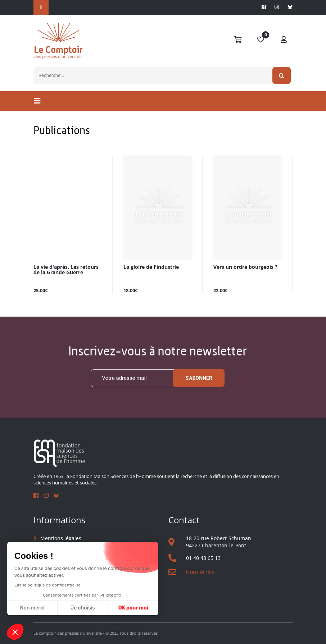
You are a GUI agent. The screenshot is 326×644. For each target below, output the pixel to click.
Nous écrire (200, 572)
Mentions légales (61, 538)
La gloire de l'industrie (151, 267)
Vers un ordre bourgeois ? (245, 267)
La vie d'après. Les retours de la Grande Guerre (66, 270)
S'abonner (199, 378)
